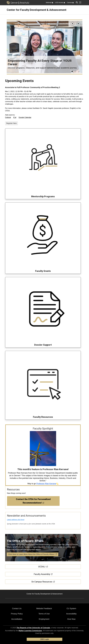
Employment (44, 619)
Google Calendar (25, 117)
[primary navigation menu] (80, 3)
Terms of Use (44, 614)
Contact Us (17, 609)
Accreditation (17, 619)
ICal (15, 117)
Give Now (71, 619)
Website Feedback (44, 609)
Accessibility (71, 614)
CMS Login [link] (44, 639)
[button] (73, 24)
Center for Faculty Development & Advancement (37, 10)
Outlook (8, 117)
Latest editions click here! (16, 520)
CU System (71, 609)
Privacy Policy (17, 614)
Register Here (11, 123)
